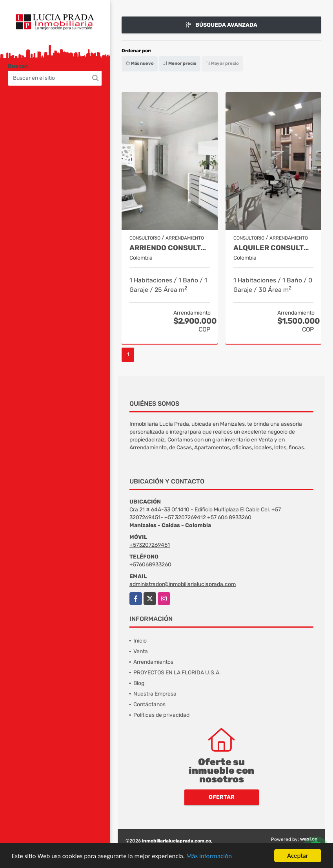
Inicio (140, 641)
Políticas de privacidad (161, 715)
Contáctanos (149, 704)
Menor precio (180, 63)
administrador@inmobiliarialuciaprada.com (183, 584)
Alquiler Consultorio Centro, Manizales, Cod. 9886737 (274, 248)
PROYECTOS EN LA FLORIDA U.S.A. (177, 673)
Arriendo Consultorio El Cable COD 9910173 (170, 248)
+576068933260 (150, 565)
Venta (141, 651)
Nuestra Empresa (155, 694)
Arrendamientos (153, 662)
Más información (209, 857)
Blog (139, 683)
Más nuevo (140, 63)
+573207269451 (150, 545)
